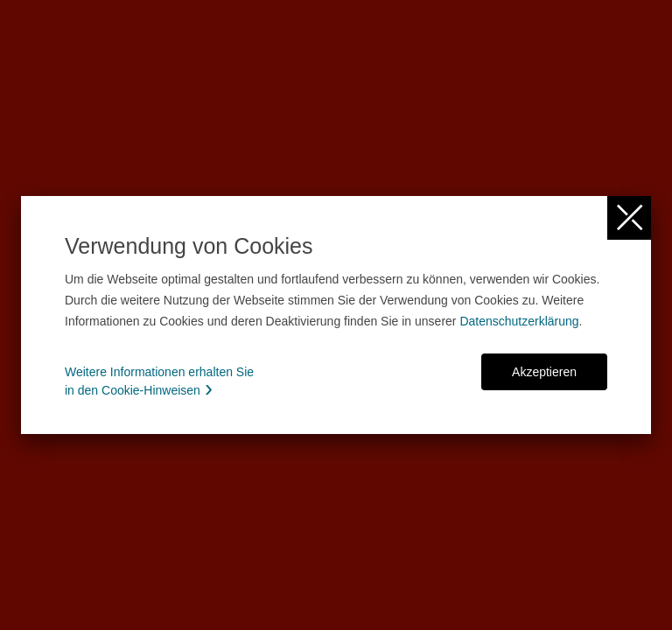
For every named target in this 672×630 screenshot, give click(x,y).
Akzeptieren (544, 372)
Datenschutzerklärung (519, 321)
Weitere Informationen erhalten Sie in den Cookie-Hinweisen (159, 381)
